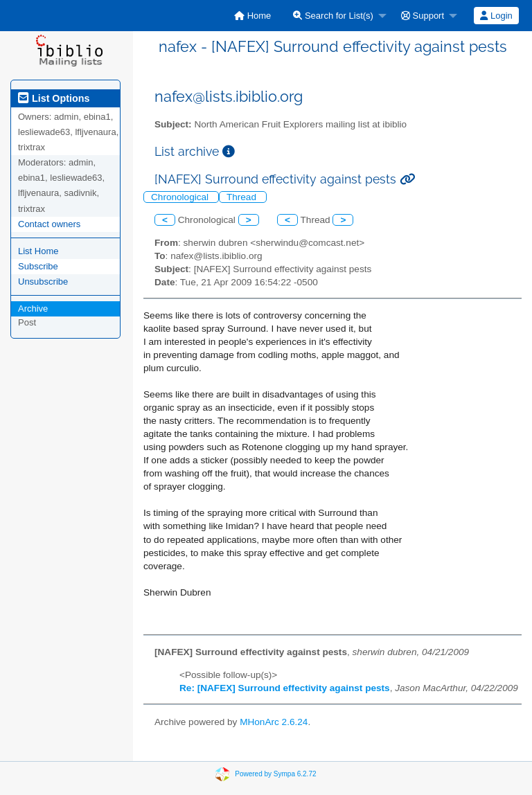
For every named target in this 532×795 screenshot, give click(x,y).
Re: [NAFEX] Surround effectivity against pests (285, 688)
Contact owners (49, 224)
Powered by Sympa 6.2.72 (275, 774)
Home (252, 16)
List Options (54, 98)
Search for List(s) (333, 16)
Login (496, 16)
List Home (38, 251)
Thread (243, 197)
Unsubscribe (43, 282)
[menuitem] (252, 16)
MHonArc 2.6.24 (274, 722)
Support (423, 16)
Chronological (181, 197)
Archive (33, 309)
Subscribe (38, 266)
